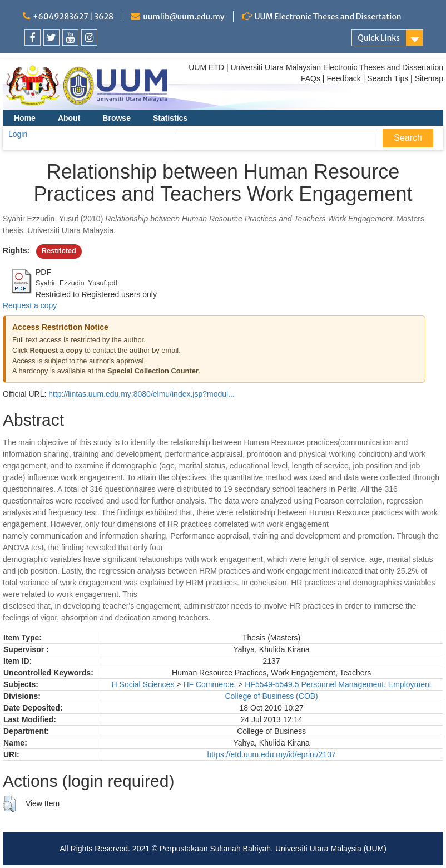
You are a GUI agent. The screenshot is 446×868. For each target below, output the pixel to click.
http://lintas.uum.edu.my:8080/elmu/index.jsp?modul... (142, 394)
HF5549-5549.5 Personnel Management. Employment (338, 684)
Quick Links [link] (379, 38)
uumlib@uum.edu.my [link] (184, 17)
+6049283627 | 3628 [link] (73, 17)
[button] (9, 804)
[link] (33, 38)
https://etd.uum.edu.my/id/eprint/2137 (272, 754)
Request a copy (30, 305)
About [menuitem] (69, 118)
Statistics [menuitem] (170, 118)
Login (18, 134)
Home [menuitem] (25, 118)
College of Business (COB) (271, 696)
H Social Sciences (143, 684)
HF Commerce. (209, 684)
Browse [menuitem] (117, 118)
